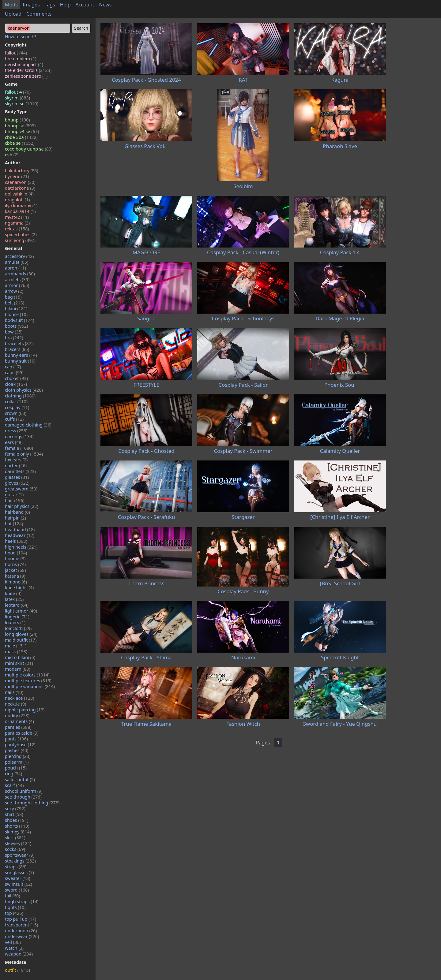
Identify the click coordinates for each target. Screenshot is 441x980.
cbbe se (20, 143)
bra (14, 338)
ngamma (17, 223)
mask (16, 652)
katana (15, 576)
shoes (17, 820)
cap (13, 367)
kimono (16, 582)
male (16, 646)
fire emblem (21, 59)
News (105, 5)
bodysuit (20, 320)
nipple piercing (25, 710)
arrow (14, 291)
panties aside (22, 733)
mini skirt (19, 663)
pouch (16, 768)
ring (13, 774)
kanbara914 (20, 211)
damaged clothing (28, 425)
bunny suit (20, 361)
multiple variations (30, 686)
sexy (15, 809)
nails (14, 692)
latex (14, 599)
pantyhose (20, 745)
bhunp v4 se (22, 131)
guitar (14, 495)
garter (16, 466)
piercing (18, 756)
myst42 (17, 217)
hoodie (15, 559)
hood (16, 553)
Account (85, 5)
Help (65, 5)
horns (15, 564)
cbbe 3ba (21, 137)
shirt (14, 814)
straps (16, 867)
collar (16, 402)
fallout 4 (18, 92)
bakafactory (22, 171)
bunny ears (21, 355)
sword (17, 890)
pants (16, 739)
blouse (16, 314)
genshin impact (24, 64)
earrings (19, 436)
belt (15, 303)
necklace (20, 698)
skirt (15, 838)
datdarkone (20, 188)
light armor (21, 611)
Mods (11, 5)
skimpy (18, 832)
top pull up (21, 919)
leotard (17, 605)
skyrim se (22, 104)
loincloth (18, 628)
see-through (23, 797)
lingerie (17, 617)
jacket (15, 570)
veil (13, 942)
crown (16, 413)
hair (15, 500)
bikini (16, 309)
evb (12, 155)
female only (24, 454)
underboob (21, 931)
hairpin (15, 518)
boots (16, 326)
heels (16, 541)
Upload (13, 14)
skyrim (17, 98)
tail (13, 896)
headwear (20, 535)
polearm (17, 762)
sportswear (20, 855)
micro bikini (20, 657)
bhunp (17, 120)
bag (13, 297)
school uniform (24, 791)
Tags (50, 5)
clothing (20, 396)
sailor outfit (20, 779)
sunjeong (20, 240)
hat (14, 524)
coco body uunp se (29, 149)
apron (15, 268)
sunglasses (19, 872)
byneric (17, 176)
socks (15, 849)
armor (17, 285)
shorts (17, 826)
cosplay (17, 407)
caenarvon (20, 182)
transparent (21, 925)
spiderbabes (21, 235)
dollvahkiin (19, 194)
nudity (17, 715)
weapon (19, 954)
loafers (15, 622)
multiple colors (27, 675)
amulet (17, 262)
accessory (19, 256)
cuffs (14, 419)
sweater (18, 878)
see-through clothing (32, 803)
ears (14, 442)
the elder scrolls (28, 70)
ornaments (19, 721)
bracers (17, 349)
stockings (20, 861)
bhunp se (20, 126)
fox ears (16, 460)
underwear (22, 936)
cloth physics (24, 390)
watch (14, 948)
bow (14, 332)
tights (15, 907)
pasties (17, 750)
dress (16, 431)
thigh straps (22, 902)
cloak (16, 384)
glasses (17, 477)
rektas (17, 229)
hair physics (22, 506)
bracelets (19, 343)
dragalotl (17, 200)
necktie (15, 704)
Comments (39, 14)
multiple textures (28, 681)
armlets (17, 279)
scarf (14, 785)
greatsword (21, 489)
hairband (17, 512)
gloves (17, 483)
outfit (17, 970)
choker (16, 378)
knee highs (19, 588)
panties (18, 727)
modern (18, 669)
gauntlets (20, 471)
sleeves (18, 843)
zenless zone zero (26, 76)
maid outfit (21, 640)
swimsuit (19, 884)
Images (31, 5)
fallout (16, 53)
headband (20, 529)
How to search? (21, 37)
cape (14, 373)
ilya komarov (21, 205)
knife (13, 593)
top (14, 913)
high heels (21, 547)
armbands (20, 274)
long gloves (21, 634)
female (19, 448)
